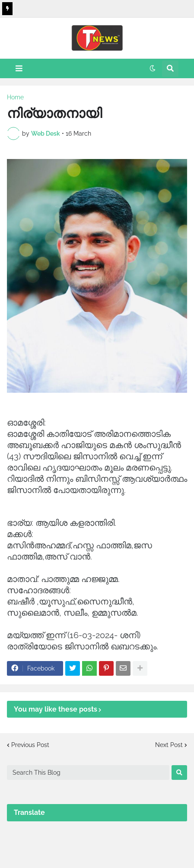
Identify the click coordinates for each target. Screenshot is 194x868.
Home (15, 97)
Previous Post (30, 745)
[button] (19, 68)
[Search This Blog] (88, 773)
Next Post (169, 745)
